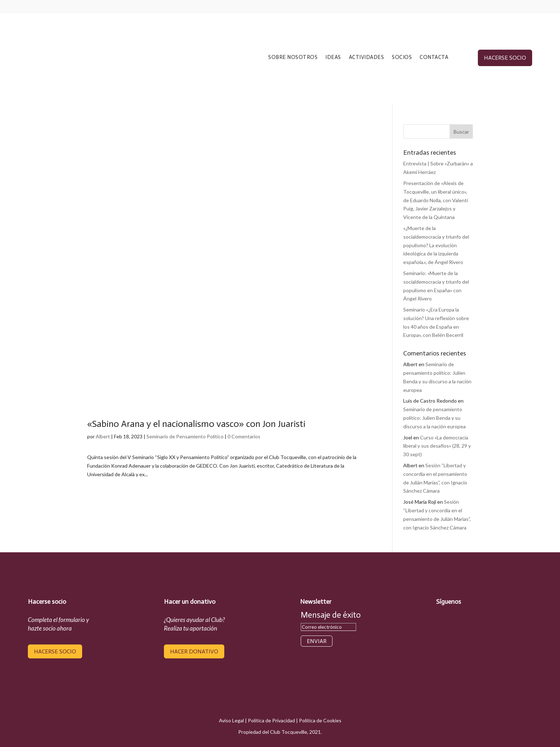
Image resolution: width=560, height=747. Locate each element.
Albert (103, 436)
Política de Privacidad (271, 720)
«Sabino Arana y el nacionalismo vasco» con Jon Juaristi (196, 424)
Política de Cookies (320, 720)
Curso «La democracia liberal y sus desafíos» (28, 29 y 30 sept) (437, 446)
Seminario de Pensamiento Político (185, 436)
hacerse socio (505, 58)
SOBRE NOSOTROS (293, 58)
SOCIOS (402, 58)
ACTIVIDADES (367, 58)
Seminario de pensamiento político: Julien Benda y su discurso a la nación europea (434, 418)
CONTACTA (434, 58)
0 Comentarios (244, 436)
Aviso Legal (231, 720)
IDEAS (333, 58)
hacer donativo (194, 651)
